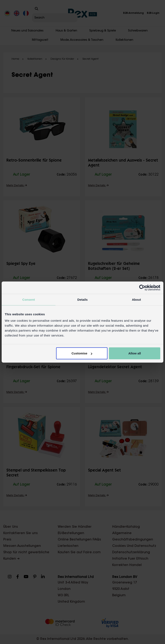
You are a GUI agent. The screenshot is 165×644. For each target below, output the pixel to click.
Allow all (135, 353)
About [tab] (136, 299)
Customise (82, 353)
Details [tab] (82, 299)
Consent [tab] (29, 299)
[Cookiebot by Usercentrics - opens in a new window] (142, 288)
